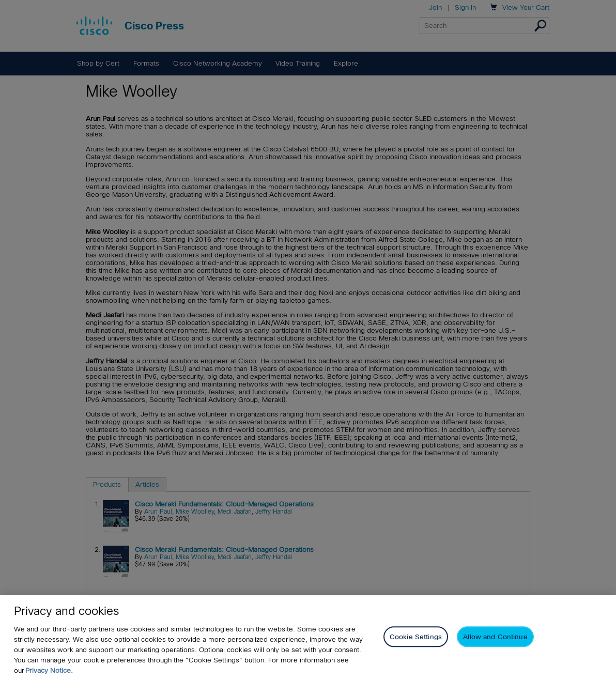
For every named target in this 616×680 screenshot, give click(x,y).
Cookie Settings (416, 639)
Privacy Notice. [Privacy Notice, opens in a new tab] (49, 672)
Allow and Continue (495, 639)
